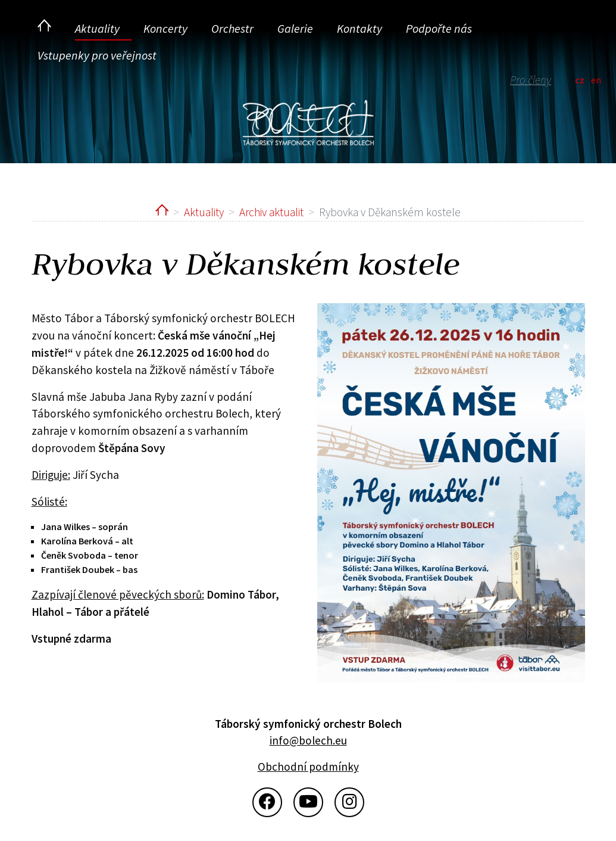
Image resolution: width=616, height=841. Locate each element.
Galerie (295, 28)
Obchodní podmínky (308, 767)
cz (580, 80)
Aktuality (97, 28)
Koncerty (165, 28)
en (596, 80)
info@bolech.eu (308, 740)
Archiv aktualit (271, 212)
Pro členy (531, 80)
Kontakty (359, 28)
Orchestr (232, 28)
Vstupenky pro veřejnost (97, 55)
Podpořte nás (439, 28)
